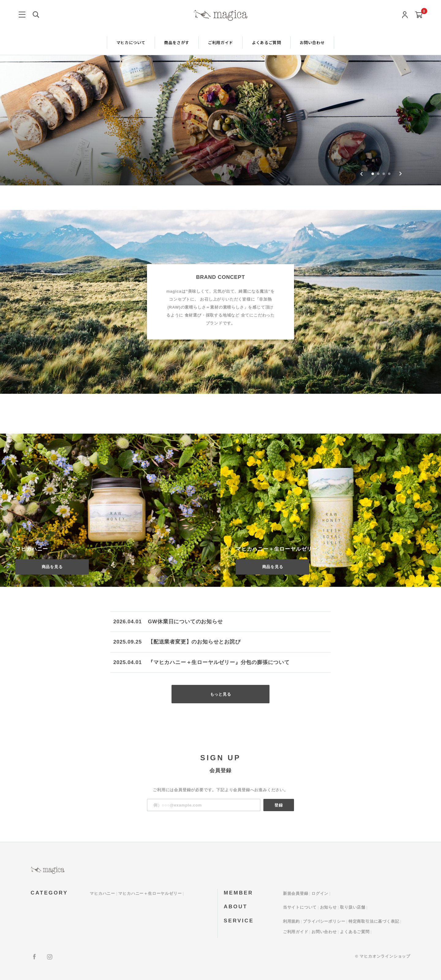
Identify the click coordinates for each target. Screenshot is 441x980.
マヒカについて (131, 42)
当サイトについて (300, 907)
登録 (279, 805)
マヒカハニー (102, 893)
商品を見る (52, 567)
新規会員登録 (296, 893)
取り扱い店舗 (353, 907)
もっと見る (221, 694)
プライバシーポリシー (324, 921)
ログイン (320, 893)
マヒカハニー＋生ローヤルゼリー (150, 893)
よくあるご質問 (266, 42)
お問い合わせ (312, 42)
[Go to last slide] (362, 174)
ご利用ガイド (221, 42)
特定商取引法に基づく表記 (374, 921)
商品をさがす (177, 42)
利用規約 (291, 921)
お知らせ (328, 907)
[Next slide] (400, 174)
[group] (221, 93)
